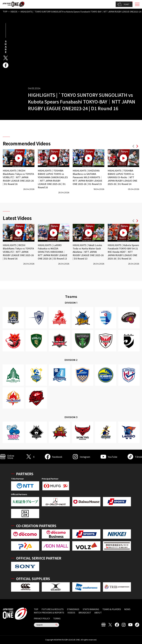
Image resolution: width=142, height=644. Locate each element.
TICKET (123, 4)
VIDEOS (14, 12)
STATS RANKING (91, 609)
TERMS (57, 618)
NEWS (127, 609)
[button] (133, 147)
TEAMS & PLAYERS (112, 609)
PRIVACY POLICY (42, 618)
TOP (5, 12)
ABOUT (98, 613)
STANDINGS (73, 609)
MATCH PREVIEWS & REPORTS (49, 613)
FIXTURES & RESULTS (53, 609)
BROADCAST (85, 613)
